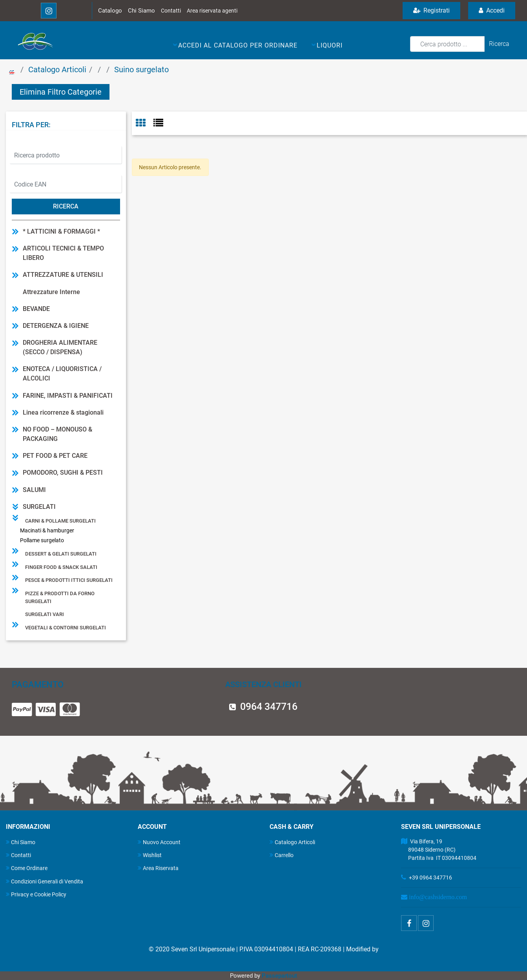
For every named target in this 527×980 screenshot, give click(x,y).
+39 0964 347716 (430, 878)
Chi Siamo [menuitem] (21, 842)
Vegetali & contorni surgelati (66, 628)
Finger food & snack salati (61, 567)
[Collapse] (15, 507)
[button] (499, 44)
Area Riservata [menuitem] (158, 868)
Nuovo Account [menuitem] (159, 842)
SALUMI (34, 490)
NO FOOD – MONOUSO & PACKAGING (57, 434)
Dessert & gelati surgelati (61, 554)
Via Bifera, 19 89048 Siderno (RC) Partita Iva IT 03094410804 (439, 850)
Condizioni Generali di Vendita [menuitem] (45, 881)
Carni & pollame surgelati (60, 521)
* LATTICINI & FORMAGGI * (61, 231)
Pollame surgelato (42, 540)
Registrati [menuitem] (431, 10)
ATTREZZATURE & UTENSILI (63, 275)
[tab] (145, 123)
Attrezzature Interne (51, 292)
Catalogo (110, 11)
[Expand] (15, 231)
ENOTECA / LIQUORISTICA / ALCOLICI (62, 374)
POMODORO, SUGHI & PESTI (63, 473)
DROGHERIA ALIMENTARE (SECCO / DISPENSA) (60, 347)
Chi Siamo (141, 11)
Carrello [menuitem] (282, 855)
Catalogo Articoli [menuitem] (292, 842)
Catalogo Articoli (57, 69)
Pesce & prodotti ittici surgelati (69, 580)
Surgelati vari (45, 614)
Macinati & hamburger (47, 530)
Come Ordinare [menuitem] (27, 868)
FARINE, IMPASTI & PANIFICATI (68, 396)
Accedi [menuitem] (492, 10)
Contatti (171, 11)
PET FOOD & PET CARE (55, 456)
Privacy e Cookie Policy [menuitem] (36, 894)
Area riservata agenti (212, 11)
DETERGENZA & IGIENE (56, 326)
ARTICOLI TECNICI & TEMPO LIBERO (63, 253)
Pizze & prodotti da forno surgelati (60, 597)
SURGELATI (39, 507)
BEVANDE (36, 309)
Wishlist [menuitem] (150, 855)
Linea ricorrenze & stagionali (63, 412)
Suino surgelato (141, 69)
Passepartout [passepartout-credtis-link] (279, 976)
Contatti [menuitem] (18, 855)
